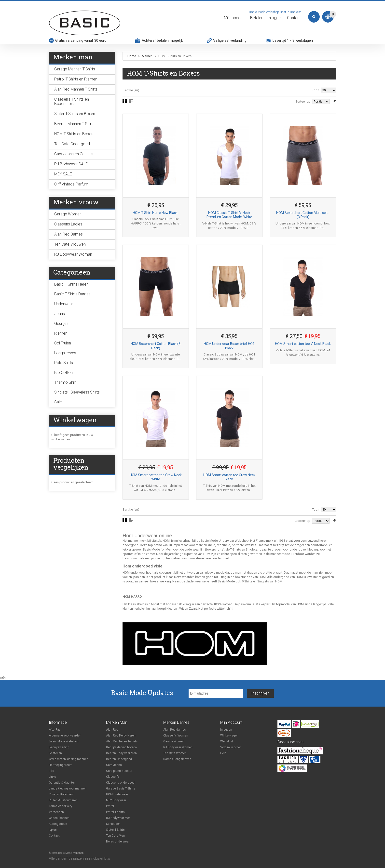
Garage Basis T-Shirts (121, 789)
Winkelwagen (229, 736)
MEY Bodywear (116, 800)
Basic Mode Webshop (64, 741)
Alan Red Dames (69, 234)
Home (132, 56)
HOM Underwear (117, 794)
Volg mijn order (231, 747)
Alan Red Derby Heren (121, 736)
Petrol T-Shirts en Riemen (76, 79)
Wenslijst (227, 741)
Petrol (110, 806)
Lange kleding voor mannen (68, 789)
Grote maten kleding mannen (69, 759)
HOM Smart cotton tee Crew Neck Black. (229, 477)
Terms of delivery (61, 806)
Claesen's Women (176, 736)
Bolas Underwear (118, 842)
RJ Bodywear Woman (73, 254)
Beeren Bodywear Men (121, 753)
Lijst (131, 101)
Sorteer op (303, 101)
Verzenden (56, 812)
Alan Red (112, 730)
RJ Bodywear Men (118, 818)
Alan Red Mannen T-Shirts (76, 89)
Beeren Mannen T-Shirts (74, 124)
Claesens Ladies (68, 224)
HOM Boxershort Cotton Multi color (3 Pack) (303, 215)
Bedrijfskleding (59, 747)
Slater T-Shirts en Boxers (75, 114)
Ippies (53, 830)
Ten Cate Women (175, 753)
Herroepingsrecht (61, 765)
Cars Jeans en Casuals (74, 154)
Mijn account (235, 18)
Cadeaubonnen (59, 818)
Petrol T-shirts (115, 812)
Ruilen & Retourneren (63, 800)
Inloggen (275, 18)
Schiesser (113, 824)
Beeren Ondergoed (119, 759)
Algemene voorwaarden (65, 736)
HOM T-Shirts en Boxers (74, 134)
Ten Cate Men (115, 836)
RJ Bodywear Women (178, 747)
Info (51, 771)
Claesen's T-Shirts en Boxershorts (72, 101)
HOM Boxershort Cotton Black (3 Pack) (156, 346)
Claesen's (113, 777)
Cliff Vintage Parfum (71, 184)
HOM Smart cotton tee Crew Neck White (156, 477)
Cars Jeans (114, 765)
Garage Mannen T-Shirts (75, 69)
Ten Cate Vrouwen (70, 244)
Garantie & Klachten (62, 783)
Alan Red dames (175, 730)
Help (223, 753)
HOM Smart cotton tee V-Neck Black (303, 344)
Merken (148, 56)
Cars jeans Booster (119, 771)
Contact (294, 18)
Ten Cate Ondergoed (72, 144)
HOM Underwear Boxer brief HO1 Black (229, 346)
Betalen (257, 18)
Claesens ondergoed (120, 783)
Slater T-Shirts (115, 830)
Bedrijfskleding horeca (121, 747)
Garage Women (68, 214)
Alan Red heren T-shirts (122, 741)
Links (52, 777)
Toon (316, 90)
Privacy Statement (61, 794)
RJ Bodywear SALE (71, 164)
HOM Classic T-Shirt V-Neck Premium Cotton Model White (229, 215)
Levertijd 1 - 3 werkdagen (293, 40)
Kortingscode (58, 824)
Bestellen (55, 753)
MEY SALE (63, 174)
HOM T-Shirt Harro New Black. (156, 213)
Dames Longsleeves (177, 759)
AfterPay (55, 730)
